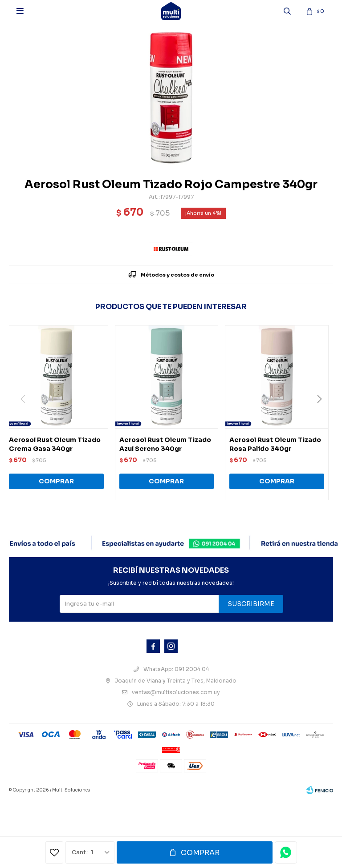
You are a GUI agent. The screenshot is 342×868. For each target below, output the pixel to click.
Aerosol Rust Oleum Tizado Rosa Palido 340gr (275, 444)
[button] (323, 417)
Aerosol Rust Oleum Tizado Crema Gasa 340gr (55, 444)
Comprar (200, 853)
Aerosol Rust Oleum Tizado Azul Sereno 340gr (165, 444)
